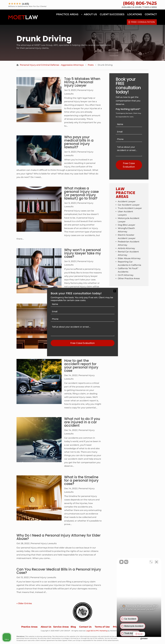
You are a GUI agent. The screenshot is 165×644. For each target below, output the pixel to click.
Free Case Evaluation (83, 343)
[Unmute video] (119, 562)
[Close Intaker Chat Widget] (156, 562)
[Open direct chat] (151, 562)
